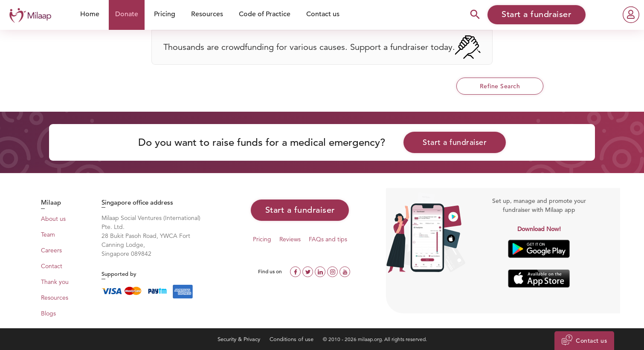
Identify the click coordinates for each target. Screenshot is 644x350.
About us (53, 219)
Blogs (48, 313)
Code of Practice (265, 14)
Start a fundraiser (455, 142)
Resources (207, 14)
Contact (52, 266)
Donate (127, 14)
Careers (51, 250)
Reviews (290, 239)
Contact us (323, 14)
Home (90, 14)
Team (48, 234)
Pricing (165, 14)
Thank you (55, 282)
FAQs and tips (328, 239)
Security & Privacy (240, 339)
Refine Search (500, 86)
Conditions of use (292, 339)
